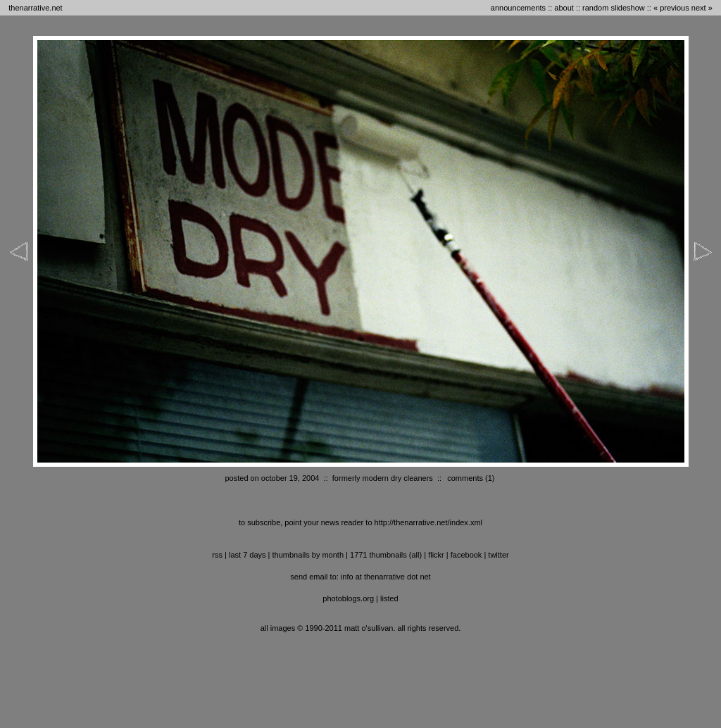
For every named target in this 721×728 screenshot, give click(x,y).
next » (702, 8)
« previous (671, 8)
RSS (217, 555)
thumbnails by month (308, 555)
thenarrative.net (35, 8)
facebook (466, 555)
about (564, 8)
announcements (518, 8)
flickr (436, 555)
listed (389, 598)
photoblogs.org (348, 598)
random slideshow (614, 8)
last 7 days (247, 555)
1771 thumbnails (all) (386, 555)
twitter (498, 555)
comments (465, 478)
